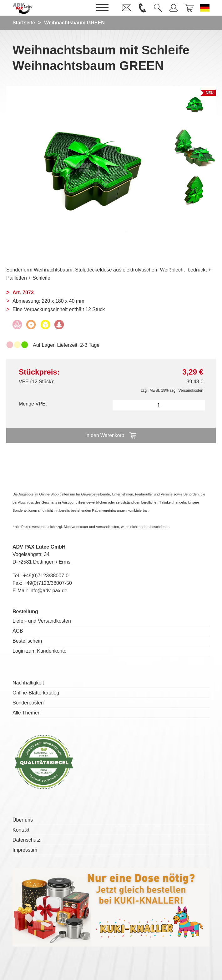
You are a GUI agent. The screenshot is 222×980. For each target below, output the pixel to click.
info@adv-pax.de (48, 591)
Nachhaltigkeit (28, 683)
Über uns (23, 820)
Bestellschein (27, 641)
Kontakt (21, 830)
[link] (127, 8)
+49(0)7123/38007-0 (46, 576)
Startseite (24, 23)
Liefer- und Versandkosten (42, 621)
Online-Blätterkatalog (36, 693)
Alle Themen (27, 713)
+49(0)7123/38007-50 (48, 583)
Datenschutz (26, 840)
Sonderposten (28, 703)
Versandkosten (191, 391)
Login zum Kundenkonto (40, 651)
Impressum (25, 850)
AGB (18, 631)
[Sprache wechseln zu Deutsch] (205, 8)
